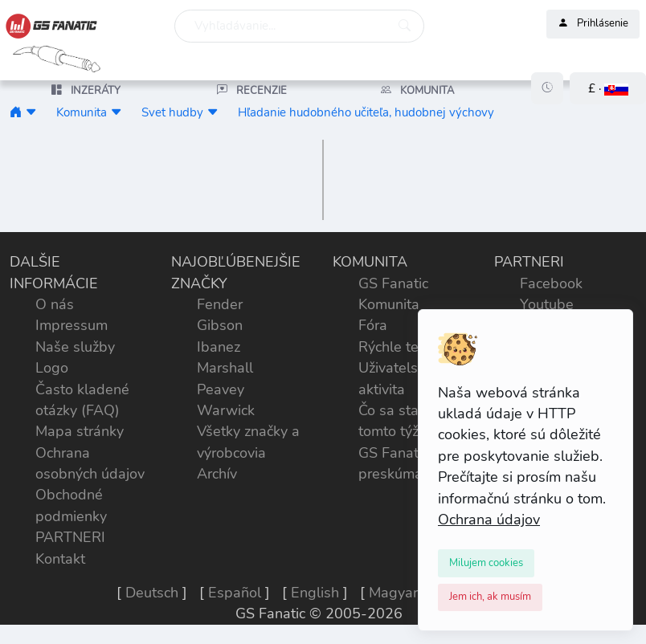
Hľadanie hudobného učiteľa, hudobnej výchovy (366, 112)
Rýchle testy (398, 347)
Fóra (373, 325)
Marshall (225, 368)
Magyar (393, 593)
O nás (55, 304)
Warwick (226, 410)
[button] (608, 89)
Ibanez (219, 347)
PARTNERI (70, 537)
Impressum (72, 325)
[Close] (486, 563)
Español (235, 593)
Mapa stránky (80, 431)
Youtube (547, 304)
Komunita (82, 112)
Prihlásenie (593, 24)
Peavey (221, 389)
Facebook (551, 283)
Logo (52, 368)
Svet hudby (172, 112)
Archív (217, 474)
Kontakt (60, 559)
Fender (220, 304)
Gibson (220, 325)
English (315, 593)
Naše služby (75, 347)
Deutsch (152, 593)
